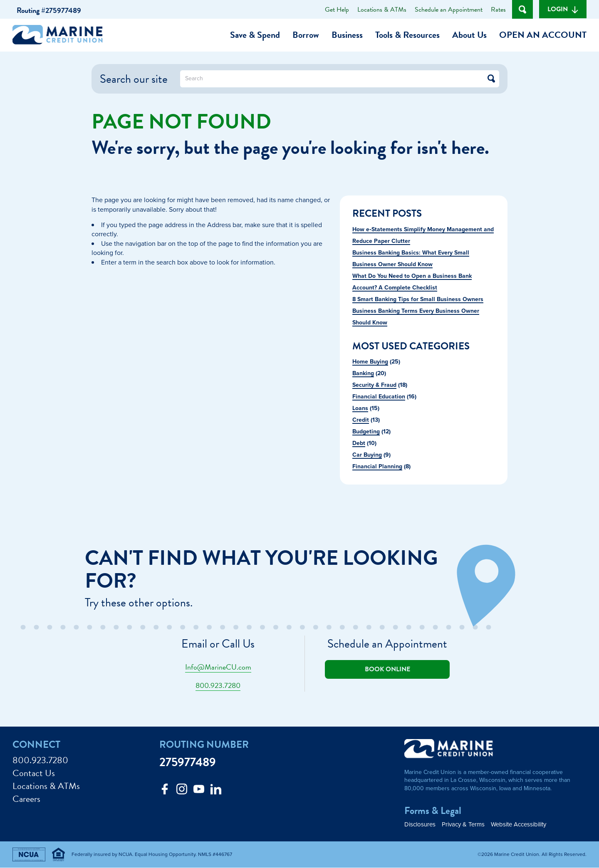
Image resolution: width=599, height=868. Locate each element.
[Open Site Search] (522, 9)
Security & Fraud (374, 385)
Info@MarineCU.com (218, 667)
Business (347, 35)
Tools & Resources (407, 35)
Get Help (337, 10)
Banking (363, 373)
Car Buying (367, 455)
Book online (387, 669)
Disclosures (420, 825)
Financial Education (379, 396)
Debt (359, 443)
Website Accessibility (519, 825)
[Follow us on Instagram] (182, 791)
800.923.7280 (218, 685)
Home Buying (370, 361)
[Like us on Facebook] (165, 791)
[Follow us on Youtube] (199, 791)
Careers (26, 799)
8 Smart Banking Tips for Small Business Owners (418, 299)
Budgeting (366, 431)
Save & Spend (255, 35)
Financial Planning (377, 466)
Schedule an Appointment (449, 10)
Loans (360, 408)
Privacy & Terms (463, 825)
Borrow (306, 35)
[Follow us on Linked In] (216, 791)
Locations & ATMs (382, 10)
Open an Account (543, 35)
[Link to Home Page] (61, 36)
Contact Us (34, 773)
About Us (469, 35)
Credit (361, 420)
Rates (498, 10)
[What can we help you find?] (340, 79)
